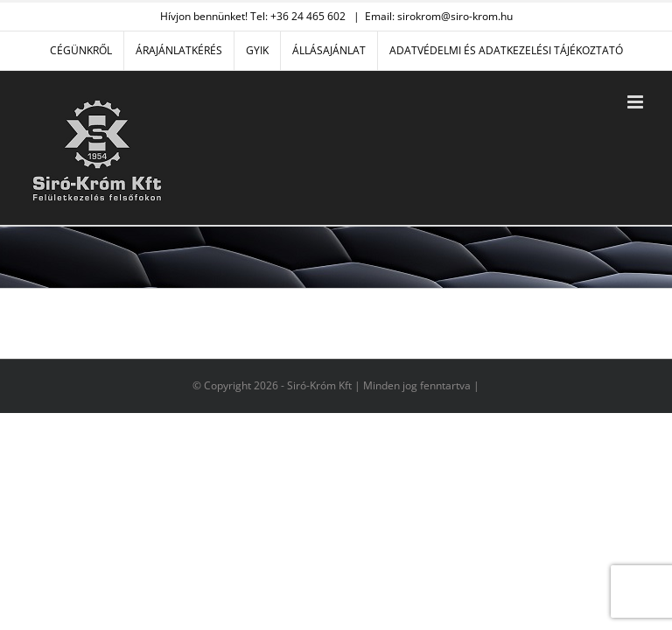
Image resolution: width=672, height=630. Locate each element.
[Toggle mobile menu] (637, 102)
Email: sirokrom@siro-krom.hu (439, 16)
